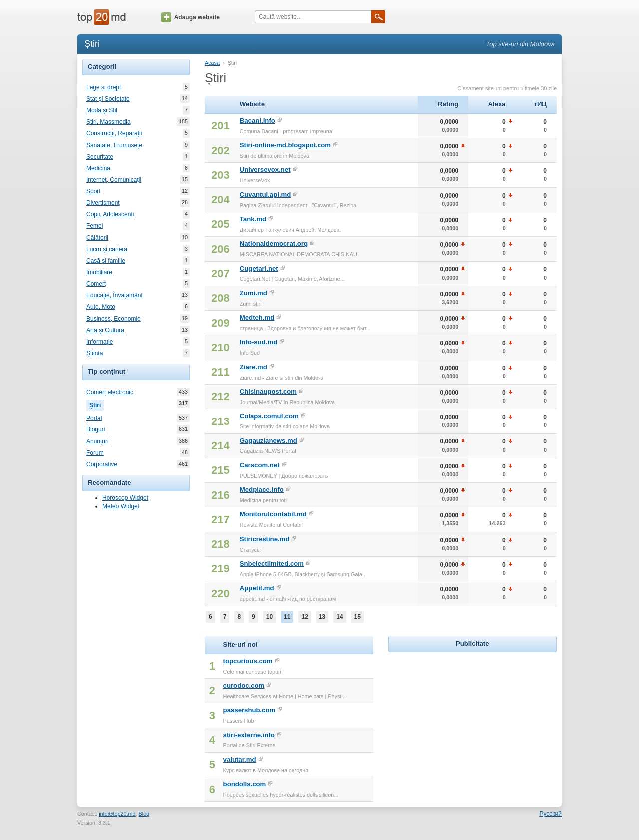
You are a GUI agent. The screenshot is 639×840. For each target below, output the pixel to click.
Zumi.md (253, 293)
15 (358, 617)
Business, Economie (114, 319)
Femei (95, 226)
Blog (144, 814)
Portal (94, 418)
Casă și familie (106, 261)
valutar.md (240, 759)
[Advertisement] (472, 717)
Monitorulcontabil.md (273, 514)
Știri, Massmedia (109, 122)
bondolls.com (245, 784)
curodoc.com (244, 685)
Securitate (100, 157)
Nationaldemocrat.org (274, 243)
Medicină (98, 168)
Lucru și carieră (107, 249)
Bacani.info (257, 121)
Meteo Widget (121, 506)
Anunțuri (98, 441)
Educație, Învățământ (115, 295)
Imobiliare (99, 272)
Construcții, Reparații (114, 133)
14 (340, 617)
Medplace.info (262, 490)
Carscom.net (260, 465)
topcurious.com (248, 661)
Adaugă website (190, 17)
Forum (95, 453)
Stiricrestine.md (265, 539)
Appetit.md (257, 588)
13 (322, 617)
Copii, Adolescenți (110, 214)
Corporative (102, 464)
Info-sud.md (258, 342)
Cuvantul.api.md (265, 195)
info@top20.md (117, 814)
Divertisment (103, 203)
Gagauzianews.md (268, 441)
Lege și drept (104, 87)
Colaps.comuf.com (269, 416)
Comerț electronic (110, 392)
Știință (95, 353)
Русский (550, 814)
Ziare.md (253, 367)
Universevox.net (265, 170)
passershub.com (249, 710)
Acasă (212, 63)
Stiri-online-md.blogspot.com (285, 145)
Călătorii (97, 238)
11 (287, 617)
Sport (94, 191)
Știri (97, 404)
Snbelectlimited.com (272, 564)
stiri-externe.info (249, 735)
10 (269, 617)
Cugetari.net (259, 268)
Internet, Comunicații (114, 180)
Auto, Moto (101, 307)
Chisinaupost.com (268, 391)
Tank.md (253, 219)
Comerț (96, 284)
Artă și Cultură (105, 330)
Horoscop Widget (125, 498)
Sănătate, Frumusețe (114, 145)
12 (304, 617)
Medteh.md (257, 317)
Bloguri (96, 429)
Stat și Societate (108, 99)
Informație (100, 342)
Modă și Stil (102, 110)
